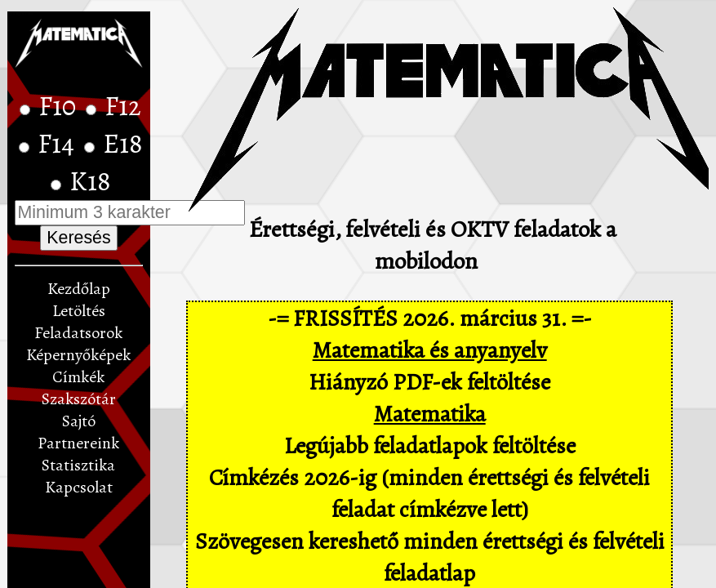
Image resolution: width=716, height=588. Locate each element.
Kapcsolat (79, 487)
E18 (123, 144)
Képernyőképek (78, 355)
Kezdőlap (79, 289)
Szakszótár (79, 399)
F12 (123, 106)
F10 (60, 106)
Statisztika (78, 465)
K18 (90, 181)
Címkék (78, 377)
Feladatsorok (78, 333)
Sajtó (79, 421)
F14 (59, 144)
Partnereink (78, 443)
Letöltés (79, 311)
